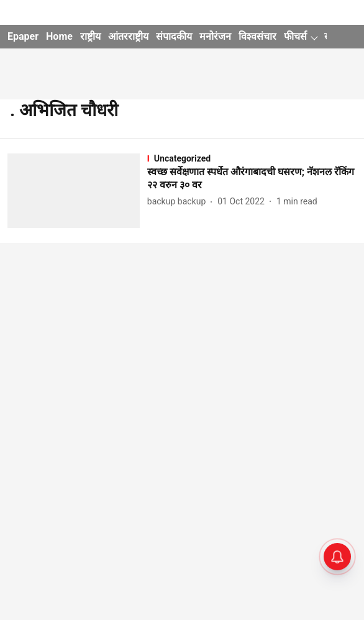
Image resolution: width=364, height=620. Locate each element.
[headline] (252, 179)
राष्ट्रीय (90, 36)
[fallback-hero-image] (77, 191)
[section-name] (252, 158)
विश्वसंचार (257, 36)
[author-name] (179, 202)
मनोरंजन (215, 36)
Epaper (23, 36)
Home (59, 36)
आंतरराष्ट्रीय (128, 36)
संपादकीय (174, 36)
